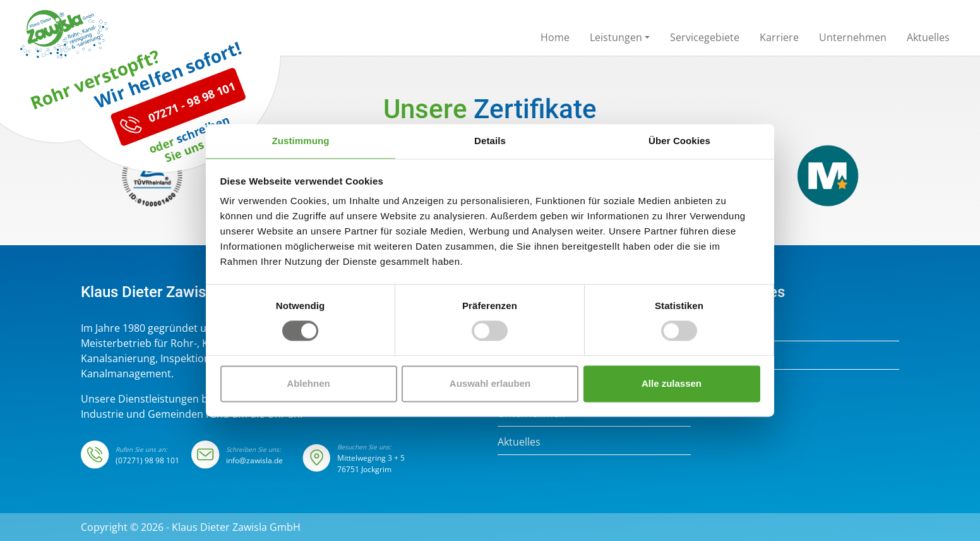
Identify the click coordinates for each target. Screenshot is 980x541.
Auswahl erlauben (490, 383)
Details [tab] (490, 141)
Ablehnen (308, 383)
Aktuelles (519, 442)
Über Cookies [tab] (679, 141)
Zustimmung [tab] (301, 141)
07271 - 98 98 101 (178, 163)
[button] (620, 40)
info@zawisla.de (254, 460)
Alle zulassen (672, 383)
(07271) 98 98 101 (147, 460)
